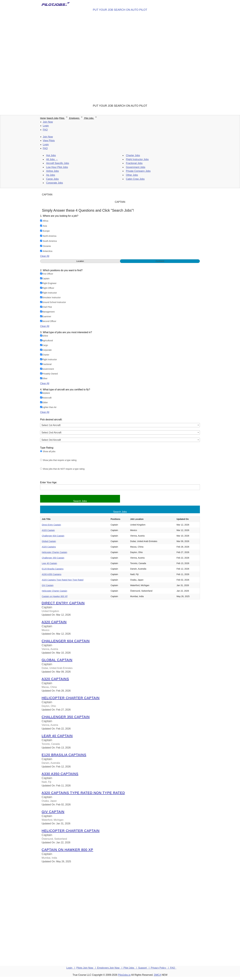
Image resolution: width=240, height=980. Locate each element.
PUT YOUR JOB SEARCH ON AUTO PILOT (120, 10)
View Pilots (49, 141)
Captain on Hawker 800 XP (55, 596)
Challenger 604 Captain (53, 536)
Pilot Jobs (91, 118)
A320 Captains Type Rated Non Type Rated (63, 580)
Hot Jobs (51, 155)
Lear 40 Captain (49, 563)
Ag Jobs (51, 175)
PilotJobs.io (124, 975)
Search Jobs (52, 118)
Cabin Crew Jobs (135, 179)
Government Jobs (136, 167)
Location (80, 261)
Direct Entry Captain (51, 525)
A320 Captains (49, 547)
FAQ (45, 130)
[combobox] (120, 425)
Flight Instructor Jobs (137, 159)
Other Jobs (132, 175)
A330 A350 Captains (52, 574)
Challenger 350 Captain (53, 558)
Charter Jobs (133, 155)
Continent (160, 261)
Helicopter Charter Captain (54, 552)
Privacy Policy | (160, 968)
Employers (77, 118)
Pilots (64, 118)
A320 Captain (48, 530)
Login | (71, 968)
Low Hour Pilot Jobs (57, 167)
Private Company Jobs (138, 171)
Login (46, 126)
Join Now (48, 122)
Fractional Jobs (134, 163)
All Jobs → (52, 159)
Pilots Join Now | (87, 968)
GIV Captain (48, 585)
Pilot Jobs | (131, 968)
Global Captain (49, 541)
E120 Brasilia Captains (53, 569)
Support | (144, 968)
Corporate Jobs (55, 183)
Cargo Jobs (52, 179)
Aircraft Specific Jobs (58, 163)
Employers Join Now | (110, 968)
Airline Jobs (53, 171)
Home (43, 118)
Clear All (45, 256)
